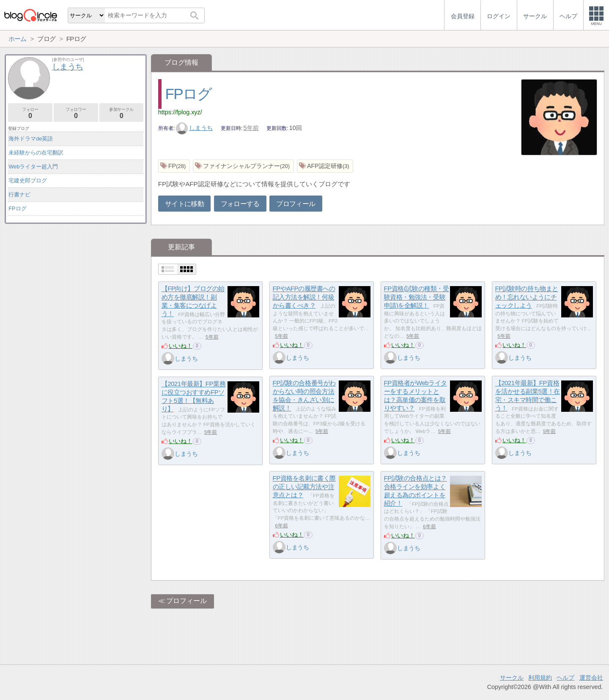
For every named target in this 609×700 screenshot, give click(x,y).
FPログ (189, 94)
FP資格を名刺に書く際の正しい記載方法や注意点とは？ (304, 487)
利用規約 (540, 678)
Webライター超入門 (33, 167)
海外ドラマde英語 (31, 139)
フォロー (30, 113)
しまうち (195, 128)
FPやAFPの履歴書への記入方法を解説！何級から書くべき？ (304, 297)
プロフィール (296, 204)
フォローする (240, 204)
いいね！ (181, 346)
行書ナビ (19, 194)
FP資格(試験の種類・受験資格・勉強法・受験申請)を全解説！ (417, 297)
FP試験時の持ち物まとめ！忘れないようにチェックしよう (527, 297)
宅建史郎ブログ (28, 181)
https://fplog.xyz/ (180, 112)
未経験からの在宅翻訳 (36, 153)
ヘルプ (565, 678)
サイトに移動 (184, 204)
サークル (512, 678)
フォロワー (76, 113)
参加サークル (122, 113)
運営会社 (591, 678)
